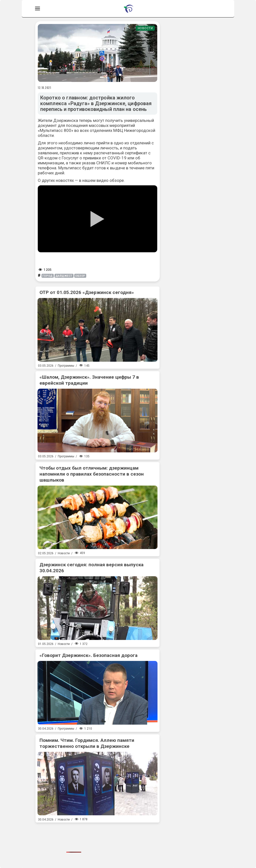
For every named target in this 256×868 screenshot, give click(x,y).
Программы (66, 366)
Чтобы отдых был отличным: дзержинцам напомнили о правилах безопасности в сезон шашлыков (92, 474)
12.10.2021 (44, 88)
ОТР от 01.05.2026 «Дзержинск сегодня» (87, 292)
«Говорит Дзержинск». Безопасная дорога (88, 655)
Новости (145, 28)
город (48, 276)
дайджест (64, 276)
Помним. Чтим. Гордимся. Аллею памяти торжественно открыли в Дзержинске (87, 743)
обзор (80, 276)
